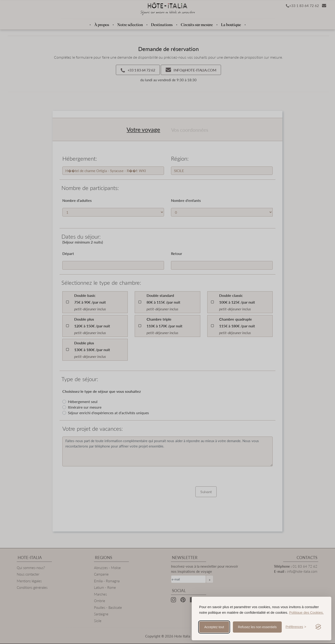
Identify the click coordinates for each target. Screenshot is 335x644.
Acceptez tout (214, 627)
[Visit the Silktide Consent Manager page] (318, 627)
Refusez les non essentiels (257, 627)
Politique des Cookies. (306, 612)
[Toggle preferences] (296, 627)
